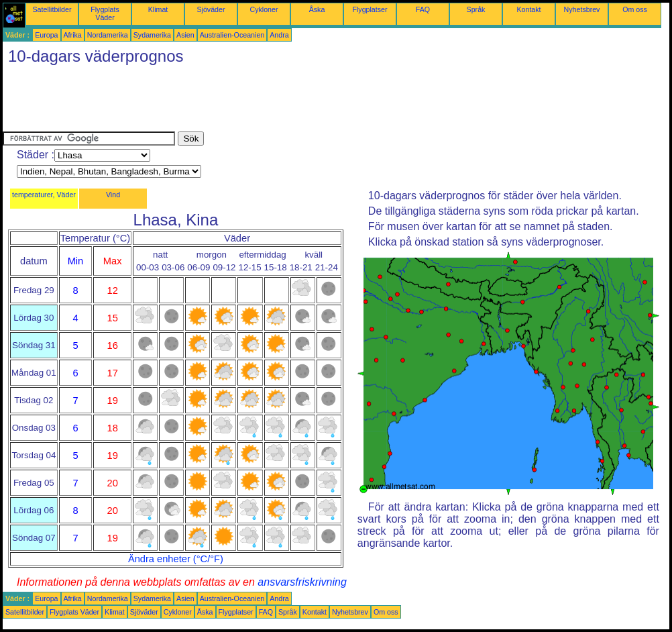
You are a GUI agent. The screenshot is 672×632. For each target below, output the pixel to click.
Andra (279, 35)
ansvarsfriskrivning (302, 582)
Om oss (635, 9)
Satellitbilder (52, 9)
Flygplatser (370, 9)
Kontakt (528, 9)
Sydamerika (152, 35)
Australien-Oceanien (232, 35)
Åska (317, 9)
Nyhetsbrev (582, 9)
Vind (113, 195)
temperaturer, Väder (44, 195)
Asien (185, 35)
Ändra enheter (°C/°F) (176, 559)
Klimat (158, 9)
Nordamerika (108, 35)
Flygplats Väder (105, 13)
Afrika (73, 35)
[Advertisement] (247, 101)
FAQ (423, 9)
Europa (46, 35)
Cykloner (264, 9)
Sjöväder (211, 9)
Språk (476, 9)
